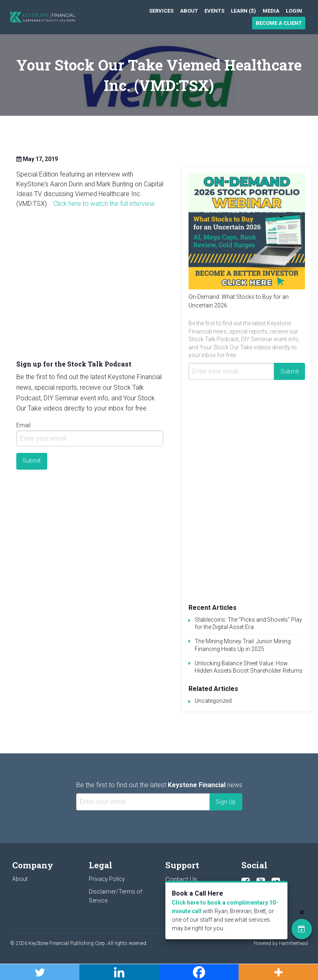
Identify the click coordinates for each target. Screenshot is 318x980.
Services (161, 11)
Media (271, 11)
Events (214, 11)
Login (294, 11)
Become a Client (279, 23)
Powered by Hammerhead (281, 943)
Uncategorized (213, 701)
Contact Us (181, 880)
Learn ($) (243, 11)
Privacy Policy (107, 879)
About (189, 11)
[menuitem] (161, 11)
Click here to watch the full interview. (105, 204)
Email (23, 425)
